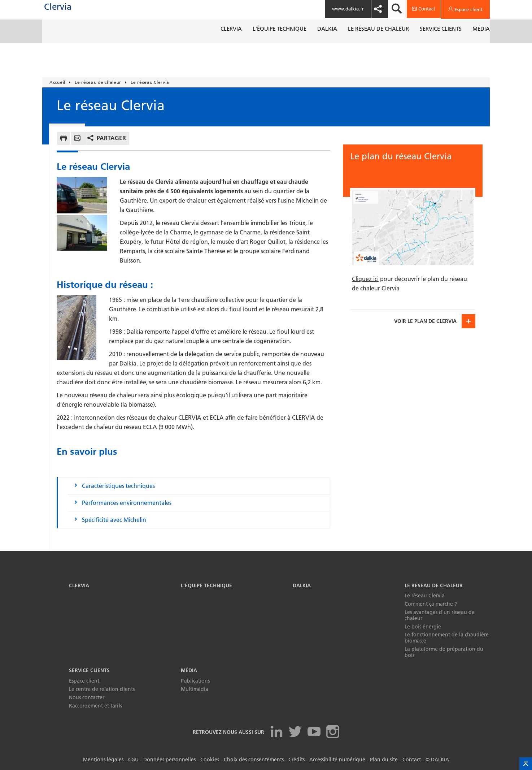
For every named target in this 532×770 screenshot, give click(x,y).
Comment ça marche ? (431, 604)
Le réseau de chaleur (434, 585)
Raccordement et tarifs (95, 706)
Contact (412, 760)
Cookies (210, 760)
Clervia (72, 14)
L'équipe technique (206, 585)
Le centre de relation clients (102, 689)
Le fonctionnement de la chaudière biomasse (447, 638)
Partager (111, 138)
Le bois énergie (423, 627)
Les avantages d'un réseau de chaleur (440, 615)
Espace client (84, 681)
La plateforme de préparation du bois (444, 652)
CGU (133, 760)
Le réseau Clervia (425, 596)
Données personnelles (169, 760)
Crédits (296, 760)
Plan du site (384, 760)
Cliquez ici (365, 279)
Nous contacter (87, 697)
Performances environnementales (127, 503)
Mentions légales (103, 760)
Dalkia (302, 585)
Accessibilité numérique (337, 760)
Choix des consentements (254, 760)
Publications (195, 681)
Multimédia (195, 689)
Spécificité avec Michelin (114, 520)
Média (189, 670)
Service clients (89, 670)
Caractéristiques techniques (118, 486)
